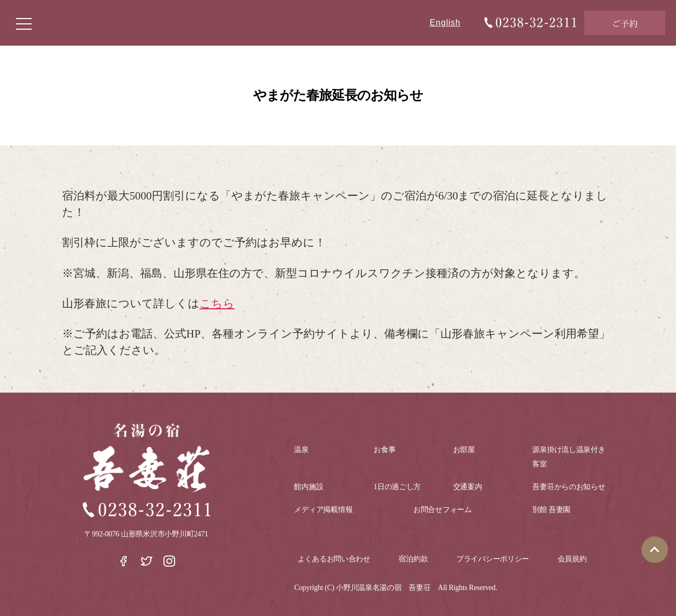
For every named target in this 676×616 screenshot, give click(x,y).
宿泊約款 (413, 559)
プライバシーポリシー (493, 559)
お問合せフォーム (443, 510)
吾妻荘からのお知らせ (569, 487)
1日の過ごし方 (397, 487)
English (445, 23)
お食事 (384, 450)
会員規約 (572, 559)
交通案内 (468, 487)
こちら (217, 303)
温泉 (301, 450)
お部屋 (464, 450)
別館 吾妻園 (551, 510)
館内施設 (309, 487)
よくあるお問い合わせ (334, 559)
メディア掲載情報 (323, 510)
